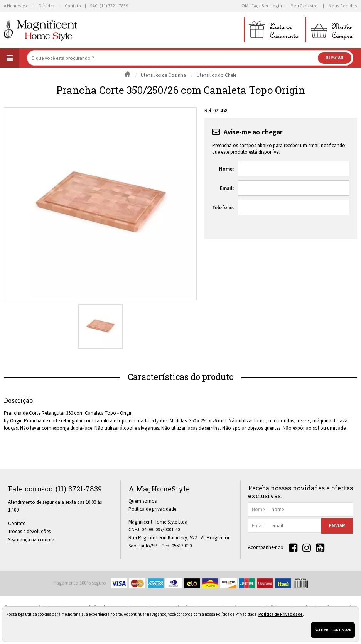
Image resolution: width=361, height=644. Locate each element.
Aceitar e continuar (333, 630)
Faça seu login (267, 6)
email (258, 526)
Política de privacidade (152, 509)
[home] (40, 30)
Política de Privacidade (281, 614)
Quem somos (143, 501)
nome (258, 509)
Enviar (337, 526)
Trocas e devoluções (29, 531)
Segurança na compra (31, 540)
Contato (17, 523)
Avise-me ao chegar (253, 132)
